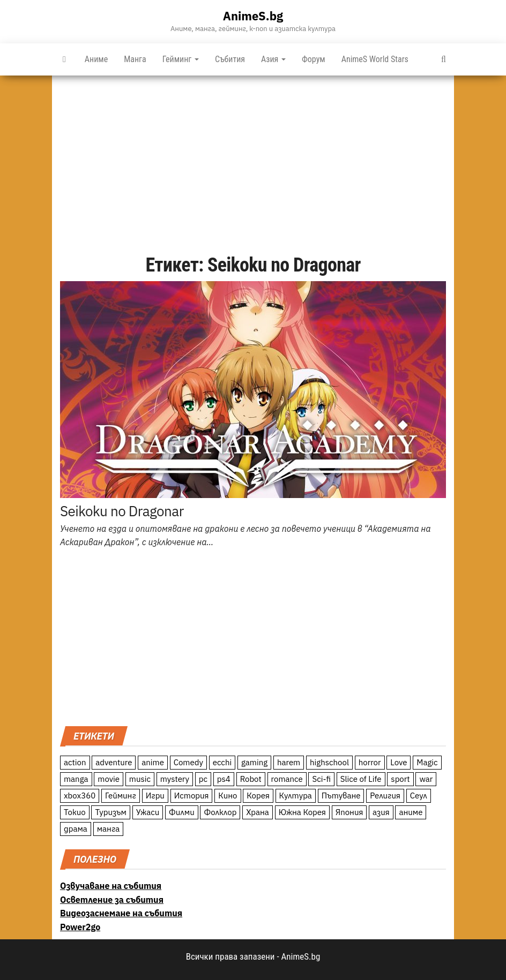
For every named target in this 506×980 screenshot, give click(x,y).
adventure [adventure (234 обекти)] (114, 762)
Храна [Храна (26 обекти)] (258, 812)
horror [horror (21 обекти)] (370, 762)
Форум (314, 59)
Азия (273, 59)
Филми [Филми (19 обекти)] (182, 812)
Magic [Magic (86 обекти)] (427, 762)
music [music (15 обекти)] (140, 779)
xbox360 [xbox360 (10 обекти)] (80, 796)
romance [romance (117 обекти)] (287, 779)
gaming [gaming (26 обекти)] (254, 762)
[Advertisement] (253, 156)
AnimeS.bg (253, 16)
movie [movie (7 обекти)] (109, 779)
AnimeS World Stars (375, 59)
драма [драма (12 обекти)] (76, 829)
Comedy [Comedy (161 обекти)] (188, 762)
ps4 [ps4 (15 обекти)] (224, 779)
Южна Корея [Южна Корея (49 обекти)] (302, 812)
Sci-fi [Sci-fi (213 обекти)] (321, 779)
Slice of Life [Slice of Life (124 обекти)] (361, 779)
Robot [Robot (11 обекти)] (251, 779)
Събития (230, 59)
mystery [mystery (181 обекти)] (175, 779)
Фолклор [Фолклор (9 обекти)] (220, 812)
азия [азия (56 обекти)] (381, 812)
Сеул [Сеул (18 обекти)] (419, 796)
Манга (135, 59)
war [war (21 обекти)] (426, 779)
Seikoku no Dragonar (122, 511)
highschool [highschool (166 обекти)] (329, 762)
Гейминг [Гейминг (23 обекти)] (121, 796)
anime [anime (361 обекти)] (153, 762)
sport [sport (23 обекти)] (400, 779)
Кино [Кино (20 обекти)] (228, 796)
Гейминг (181, 59)
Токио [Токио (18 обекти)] (75, 812)
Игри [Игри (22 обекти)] (155, 796)
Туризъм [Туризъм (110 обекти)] (111, 812)
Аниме (96, 59)
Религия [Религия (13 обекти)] (385, 796)
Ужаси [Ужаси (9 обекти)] (148, 812)
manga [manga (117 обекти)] (76, 779)
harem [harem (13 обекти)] (289, 762)
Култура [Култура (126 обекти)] (296, 796)
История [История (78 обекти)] (192, 796)
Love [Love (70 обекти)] (399, 762)
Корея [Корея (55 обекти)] (258, 796)
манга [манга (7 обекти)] (109, 829)
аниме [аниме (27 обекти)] (411, 812)
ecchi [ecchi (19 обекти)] (222, 762)
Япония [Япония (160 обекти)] (349, 812)
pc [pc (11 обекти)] (203, 779)
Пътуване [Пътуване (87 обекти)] (341, 796)
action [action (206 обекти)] (75, 762)
